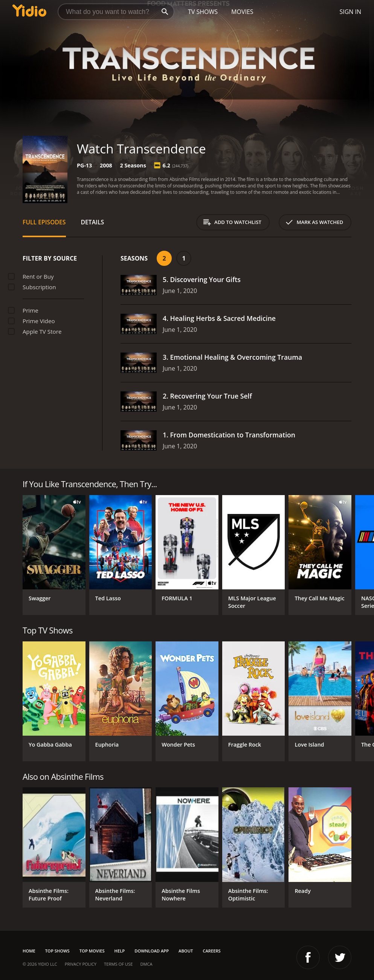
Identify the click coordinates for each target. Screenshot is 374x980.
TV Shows (203, 12)
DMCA (146, 964)
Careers (211, 951)
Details (93, 222)
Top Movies (92, 951)
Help (120, 951)
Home (29, 951)
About (186, 951)
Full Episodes (44, 222)
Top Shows (57, 951)
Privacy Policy (81, 964)
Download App (152, 951)
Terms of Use (118, 964)
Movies (242, 12)
